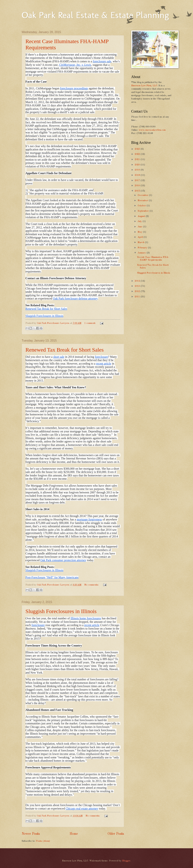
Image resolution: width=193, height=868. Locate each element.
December (143, 195)
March (141, 242)
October (142, 206)
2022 (138, 154)
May (140, 232)
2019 (138, 170)
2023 (138, 149)
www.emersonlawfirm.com (152, 130)
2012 (138, 291)
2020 (138, 165)
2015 (138, 191)
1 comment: (90, 323)
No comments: (92, 585)
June (140, 227)
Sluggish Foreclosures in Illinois (61, 611)
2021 (138, 159)
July (140, 221)
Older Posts (116, 834)
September (144, 211)
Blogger (126, 861)
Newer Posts (31, 834)
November (143, 201)
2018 (138, 175)
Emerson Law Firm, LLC (144, 86)
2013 (138, 286)
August (142, 216)
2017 (138, 180)
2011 (138, 297)
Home (74, 834)
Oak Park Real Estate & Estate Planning (95, 15)
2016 (138, 186)
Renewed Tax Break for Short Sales (65, 350)
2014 (138, 281)
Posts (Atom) (43, 841)
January (142, 253)
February (143, 248)
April (141, 237)
